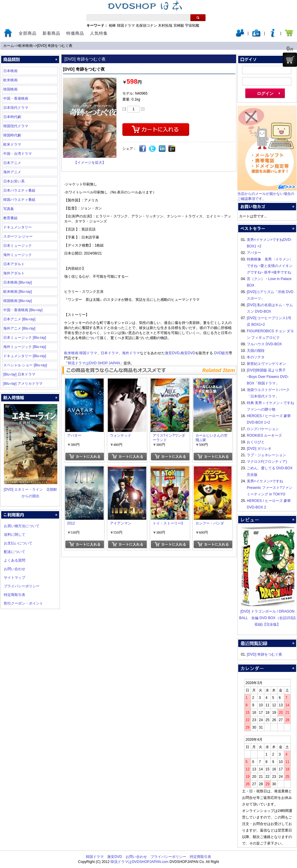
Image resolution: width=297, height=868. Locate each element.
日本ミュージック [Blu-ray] (25, 338)
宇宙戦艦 (192, 26)
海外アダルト (14, 273)
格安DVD (188, 353)
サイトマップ (15, 578)
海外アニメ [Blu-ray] (19, 328)
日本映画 (10, 71)
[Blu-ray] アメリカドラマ (23, 384)
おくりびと (256, 442)
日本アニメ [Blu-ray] (19, 319)
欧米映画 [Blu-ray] (18, 292)
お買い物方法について (22, 526)
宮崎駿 (179, 26)
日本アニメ (12, 163)
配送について (15, 552)
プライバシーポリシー (22, 586)
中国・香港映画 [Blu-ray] (23, 310)
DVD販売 (221, 353)
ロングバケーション (263, 429)
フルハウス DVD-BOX (264, 344)
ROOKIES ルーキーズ (264, 435)
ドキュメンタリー (18, 227)
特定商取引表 (15, 595)
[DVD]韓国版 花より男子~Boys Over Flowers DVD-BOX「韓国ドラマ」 (268, 377)
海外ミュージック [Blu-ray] (25, 347)
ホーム (9, 46)
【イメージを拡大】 (90, 163)
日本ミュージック (18, 246)
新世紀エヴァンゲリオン (266, 364)
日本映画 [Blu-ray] (18, 282)
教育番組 (10, 218)
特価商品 (75, 33)
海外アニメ (12, 172)
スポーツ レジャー (18, 236)
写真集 (9, 209)
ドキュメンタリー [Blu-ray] (25, 356)
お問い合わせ (15, 569)
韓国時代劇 (12, 135)
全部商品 (28, 33)
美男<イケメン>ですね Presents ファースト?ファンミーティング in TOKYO (270, 488)
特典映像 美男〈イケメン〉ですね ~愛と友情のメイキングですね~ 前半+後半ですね (270, 266)
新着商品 (51, 33)
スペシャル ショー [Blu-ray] (25, 365)
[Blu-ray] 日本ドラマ (19, 374)
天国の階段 (256, 351)
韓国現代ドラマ (16, 126)
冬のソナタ (256, 357)
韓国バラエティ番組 (19, 200)
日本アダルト (14, 264)
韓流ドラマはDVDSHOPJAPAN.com (139, 862)
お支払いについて (18, 543)
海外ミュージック (18, 255)
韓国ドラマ (126, 26)
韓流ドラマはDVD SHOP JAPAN (94, 363)
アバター (254, 253)
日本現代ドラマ (16, 108)
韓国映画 (10, 89)
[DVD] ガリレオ (259, 449)
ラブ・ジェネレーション (266, 455)
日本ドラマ (110, 353)
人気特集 (99, 33)
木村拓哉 (165, 26)
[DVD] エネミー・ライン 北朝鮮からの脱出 (31, 489)
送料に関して (15, 535)
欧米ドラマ (12, 144)
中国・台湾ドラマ (18, 154)
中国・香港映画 (16, 98)
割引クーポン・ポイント (23, 603)
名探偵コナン (146, 26)
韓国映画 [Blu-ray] (18, 301)
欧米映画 (26, 46)
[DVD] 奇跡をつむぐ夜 (55, 46)
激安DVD (172, 353)
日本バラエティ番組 (19, 190)
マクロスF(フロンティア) (267, 462)
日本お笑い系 (14, 181)
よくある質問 (15, 560)
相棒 (112, 26)
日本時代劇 (12, 117)
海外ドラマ (131, 353)
